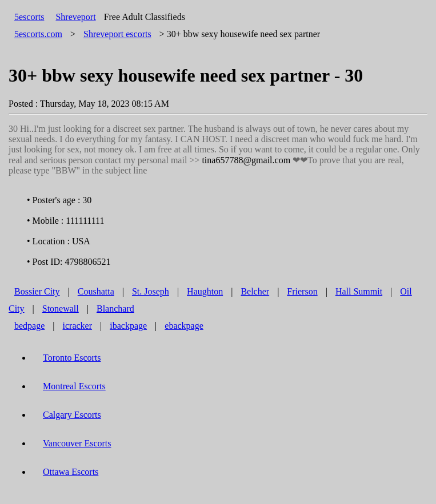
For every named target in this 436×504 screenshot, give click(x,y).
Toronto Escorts (72, 358)
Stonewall (61, 309)
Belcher (255, 291)
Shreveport (75, 17)
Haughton (205, 291)
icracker (78, 326)
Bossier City (37, 291)
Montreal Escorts (74, 386)
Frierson (302, 291)
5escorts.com (38, 34)
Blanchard (115, 309)
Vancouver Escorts (77, 443)
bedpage (29, 326)
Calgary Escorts (72, 415)
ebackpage (184, 326)
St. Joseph (151, 291)
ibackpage (128, 326)
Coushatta (96, 291)
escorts (117, 34)
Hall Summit (359, 291)
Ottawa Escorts (71, 472)
